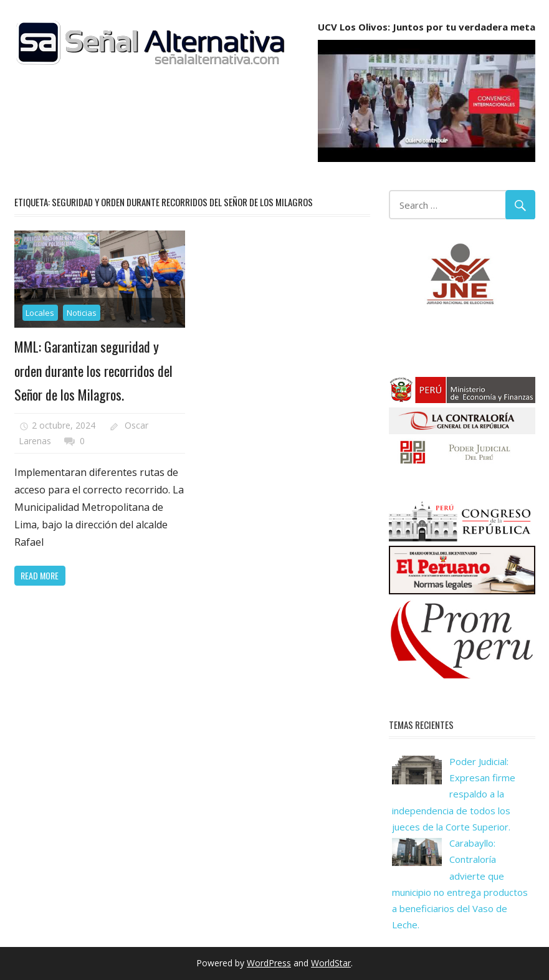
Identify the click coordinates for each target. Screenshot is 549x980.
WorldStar (331, 963)
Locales (40, 313)
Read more (40, 575)
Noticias (82, 313)
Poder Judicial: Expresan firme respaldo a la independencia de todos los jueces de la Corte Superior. (454, 794)
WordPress (269, 963)
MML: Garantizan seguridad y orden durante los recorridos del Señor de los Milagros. (93, 370)
